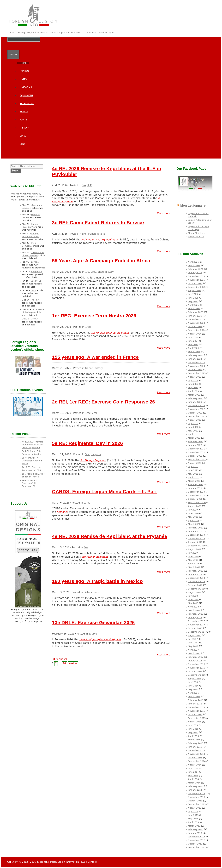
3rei (84, 234)
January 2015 (195, 747)
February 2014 (196, 786)
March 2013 (194, 826)
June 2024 (193, 341)
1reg (88, 327)
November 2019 (196, 538)
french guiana (96, 234)
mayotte (96, 454)
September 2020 (197, 502)
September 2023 (197, 373)
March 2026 (194, 265)
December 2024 (196, 319)
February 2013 (196, 829)
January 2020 (195, 531)
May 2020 (193, 517)
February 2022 (196, 441)
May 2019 (193, 560)
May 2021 (193, 474)
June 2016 (193, 686)
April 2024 (193, 348)
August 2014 (195, 765)
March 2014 (194, 783)
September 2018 (197, 589)
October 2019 (195, 542)
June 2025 (193, 298)
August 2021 (195, 463)
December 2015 (196, 707)
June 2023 (193, 384)
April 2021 (193, 477)
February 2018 (196, 614)
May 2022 (193, 431)
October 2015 (195, 714)
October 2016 (195, 671)
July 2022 (193, 423)
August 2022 (195, 420)
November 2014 (196, 754)
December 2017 (196, 621)
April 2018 (193, 607)
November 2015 (196, 711)
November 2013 (196, 797)
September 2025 (197, 287)
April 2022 (193, 434)
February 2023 (196, 398)
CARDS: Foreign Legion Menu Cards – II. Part (105, 491)
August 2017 (195, 635)
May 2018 (193, 603)
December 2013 (196, 794)
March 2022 (194, 438)
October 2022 (195, 413)
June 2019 (193, 556)
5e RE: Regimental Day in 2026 (87, 443)
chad (101, 272)
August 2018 (195, 592)
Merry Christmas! (197, 233)
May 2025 (193, 301)
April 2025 (193, 305)
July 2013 (193, 811)
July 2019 (193, 553)
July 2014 (193, 768)
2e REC (35, 319)
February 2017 (196, 657)
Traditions (27, 103)
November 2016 (196, 668)
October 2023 (195, 370)
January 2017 (195, 661)
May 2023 (193, 388)
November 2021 (196, 452)
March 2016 (194, 696)
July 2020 (193, 510)
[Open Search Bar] (10, 46)
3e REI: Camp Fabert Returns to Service (98, 223)
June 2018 (193, 599)
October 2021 (195, 456)
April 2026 (193, 262)
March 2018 (194, 610)
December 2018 (196, 578)
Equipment (27, 95)
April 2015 (193, 736)
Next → (73, 664)
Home (23, 63)
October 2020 (195, 499)
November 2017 (196, 625)
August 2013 (195, 808)
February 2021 (196, 485)
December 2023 (196, 362)
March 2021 (194, 481)
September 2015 (197, 718)
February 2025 (196, 312)
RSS (83, 862)
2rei (94, 413)
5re (87, 454)
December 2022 (196, 406)
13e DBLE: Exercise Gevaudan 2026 (93, 622)
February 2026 (196, 269)
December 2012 (196, 837)
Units (23, 79)
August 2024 (195, 334)
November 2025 (196, 280)
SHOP (23, 144)
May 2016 (193, 689)
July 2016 (193, 682)
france (89, 368)
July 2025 (193, 294)
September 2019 (197, 546)
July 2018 (193, 596)
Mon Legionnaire (193, 205)
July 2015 (193, 725)
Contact (92, 862)
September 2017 (197, 632)
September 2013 (197, 804)
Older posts (60, 659)
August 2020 (195, 506)
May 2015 (193, 732)
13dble (93, 634)
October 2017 (195, 628)
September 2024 (197, 330)
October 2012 (195, 844)
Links (23, 136)
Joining (24, 71)
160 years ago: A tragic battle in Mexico (97, 581)
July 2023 (193, 380)
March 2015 (194, 740)
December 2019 (196, 535)
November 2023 (196, 366)
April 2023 (193, 391)
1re (87, 272)
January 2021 (195, 488)
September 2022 (197, 416)
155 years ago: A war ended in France (95, 357)
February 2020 (196, 528)
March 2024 (194, 352)
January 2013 (195, 833)
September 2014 (197, 761)
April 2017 (193, 650)
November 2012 (196, 840)
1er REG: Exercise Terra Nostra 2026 (94, 316)
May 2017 (193, 646)
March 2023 (194, 395)
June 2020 (193, 513)
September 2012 (197, 847)
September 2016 (197, 675)
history (109, 272)
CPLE (33, 290)
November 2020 (196, 495)
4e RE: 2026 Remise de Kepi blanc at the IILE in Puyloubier (33, 445)
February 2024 (196, 355)
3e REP (35, 300)
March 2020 (194, 524)
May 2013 (193, 819)
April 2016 (193, 693)
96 (64, 664)
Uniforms (26, 87)
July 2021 (193, 467)
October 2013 (195, 801)
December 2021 (196, 449)
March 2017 (194, 653)
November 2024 (196, 323)
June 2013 (193, 815)
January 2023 (195, 402)
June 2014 (193, 772)
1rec (88, 413)
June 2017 (193, 643)
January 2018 (195, 617)
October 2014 (195, 758)
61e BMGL (36, 281)
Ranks (24, 120)
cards (87, 503)
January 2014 (195, 790)
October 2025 (195, 283)
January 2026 (195, 273)
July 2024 (193, 337)
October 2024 (195, 326)
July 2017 (193, 639)
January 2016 (195, 704)
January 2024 (195, 359)
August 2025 (195, 291)
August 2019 (195, 549)
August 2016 (195, 679)
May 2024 (193, 344)
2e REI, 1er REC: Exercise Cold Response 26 (104, 402)
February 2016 (196, 700)
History (25, 128)
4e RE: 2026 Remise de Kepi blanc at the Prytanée (110, 536)
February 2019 (196, 571)
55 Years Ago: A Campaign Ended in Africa (101, 261)
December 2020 (196, 492)
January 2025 (195, 316)
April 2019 (193, 564)
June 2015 (193, 729)
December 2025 (196, 276)
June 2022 (193, 427)
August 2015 (195, 722)
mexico (98, 592)
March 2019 (194, 567)
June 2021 (193, 470)
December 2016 (196, 664)
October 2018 (195, 585)
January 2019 (195, 574)
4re (84, 186)
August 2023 (195, 377)
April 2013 (193, 822)
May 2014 (193, 776)
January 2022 (195, 445)
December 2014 (196, 750)
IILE (90, 186)
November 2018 (196, 582)
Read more (163, 213)
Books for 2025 (196, 237)
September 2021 (197, 459)
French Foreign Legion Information (59, 862)
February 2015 (196, 743)
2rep (94, 272)
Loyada (35, 262)
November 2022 (196, 409)
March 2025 (194, 309)
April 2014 (193, 779)
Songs (24, 112)
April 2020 (193, 520)
